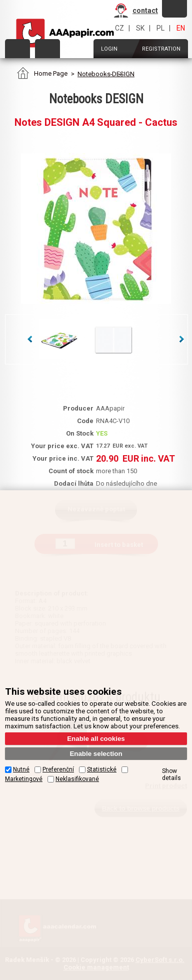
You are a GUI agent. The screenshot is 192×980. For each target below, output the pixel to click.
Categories (17, 49)
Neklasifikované (77, 779)
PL (160, 28)
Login (109, 49)
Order (47, 49)
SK (140, 28)
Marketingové (24, 779)
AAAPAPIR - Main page (65, 33)
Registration (161, 49)
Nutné (21, 769)
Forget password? (174, 8)
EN (181, 28)
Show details (171, 774)
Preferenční (58, 769)
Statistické (102, 769)
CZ (119, 28)
